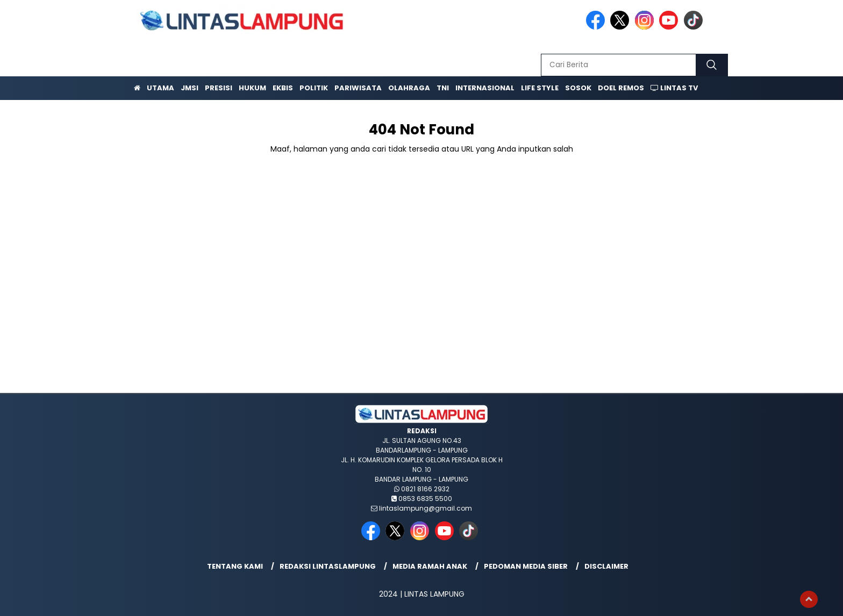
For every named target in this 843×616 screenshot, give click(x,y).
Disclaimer (606, 566)
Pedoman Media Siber (526, 566)
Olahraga (409, 88)
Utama (160, 88)
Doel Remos (621, 88)
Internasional (485, 88)
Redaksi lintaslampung (328, 566)
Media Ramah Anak (430, 566)
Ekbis (283, 88)
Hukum (252, 88)
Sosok (578, 88)
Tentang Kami (235, 566)
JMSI (190, 88)
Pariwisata (358, 88)
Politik (314, 88)
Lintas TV (674, 88)
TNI (443, 88)
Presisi (219, 88)
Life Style (540, 88)
